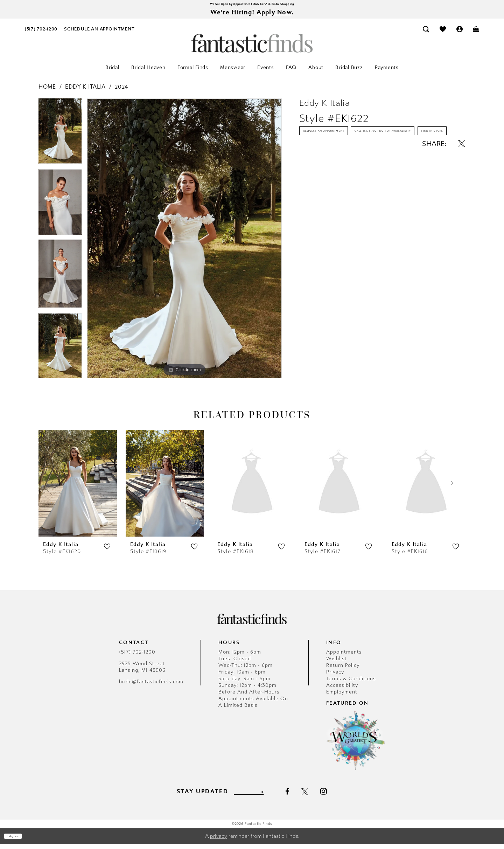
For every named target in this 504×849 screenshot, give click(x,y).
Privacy (335, 677)
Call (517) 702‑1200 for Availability (355, 162)
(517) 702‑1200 (137, 657)
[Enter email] (249, 796)
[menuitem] (41, 34)
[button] (460, 34)
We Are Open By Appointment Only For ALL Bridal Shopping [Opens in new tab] (252, 5)
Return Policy (343, 670)
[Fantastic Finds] (252, 48)
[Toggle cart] (476, 34)
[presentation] (78, 488)
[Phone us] (41, 34)
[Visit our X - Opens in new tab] (317, 796)
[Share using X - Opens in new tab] (462, 198)
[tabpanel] (60, 139)
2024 (121, 92)
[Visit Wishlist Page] (443, 34)
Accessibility (342, 690)
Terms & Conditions (351, 684)
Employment (342, 697)
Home (47, 92)
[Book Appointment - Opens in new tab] (99, 34)
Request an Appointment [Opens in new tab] (342, 141)
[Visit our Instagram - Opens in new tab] (336, 796)
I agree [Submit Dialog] (20, 841)
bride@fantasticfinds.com (151, 687)
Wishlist (337, 664)
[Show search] (426, 34)
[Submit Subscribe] (272, 796)
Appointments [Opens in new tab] (344, 657)
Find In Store (325, 182)
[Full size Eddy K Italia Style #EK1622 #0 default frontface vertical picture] (184, 243)
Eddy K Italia (85, 92)
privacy (219, 841)
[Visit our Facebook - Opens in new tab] (299, 796)
